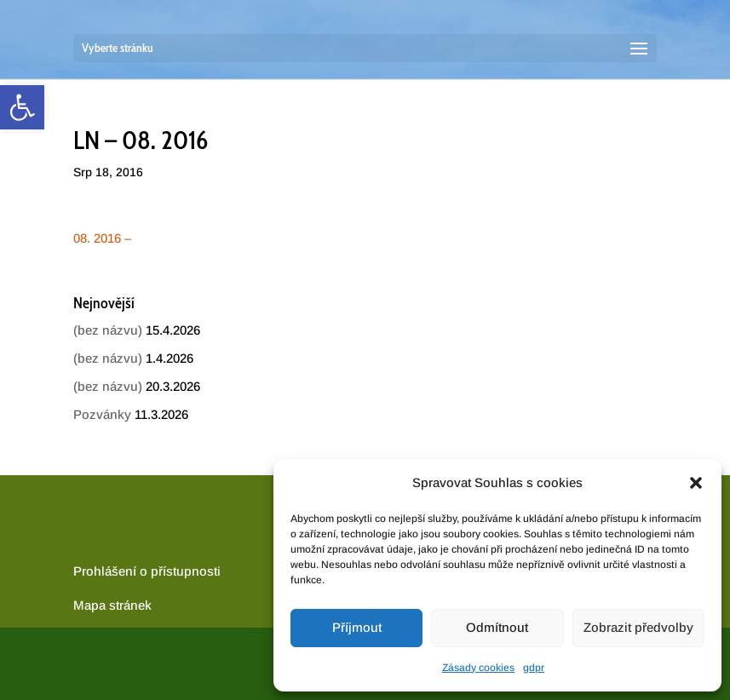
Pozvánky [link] (102, 414)
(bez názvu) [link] (108, 330)
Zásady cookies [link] (478, 668)
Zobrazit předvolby (638, 627)
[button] (696, 483)
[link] (22, 107)
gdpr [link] (534, 668)
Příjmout (357, 627)
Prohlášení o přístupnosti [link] (147, 571)
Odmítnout (497, 627)
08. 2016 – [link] (102, 238)
